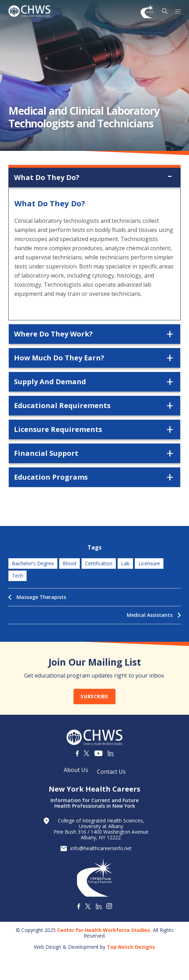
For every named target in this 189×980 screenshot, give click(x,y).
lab (125, 563)
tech (17, 576)
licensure (149, 563)
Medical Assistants (154, 615)
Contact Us (111, 772)
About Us (76, 770)
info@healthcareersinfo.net (101, 848)
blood (69, 563)
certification (99, 563)
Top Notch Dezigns (131, 947)
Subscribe (94, 696)
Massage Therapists (37, 597)
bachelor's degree (33, 563)
